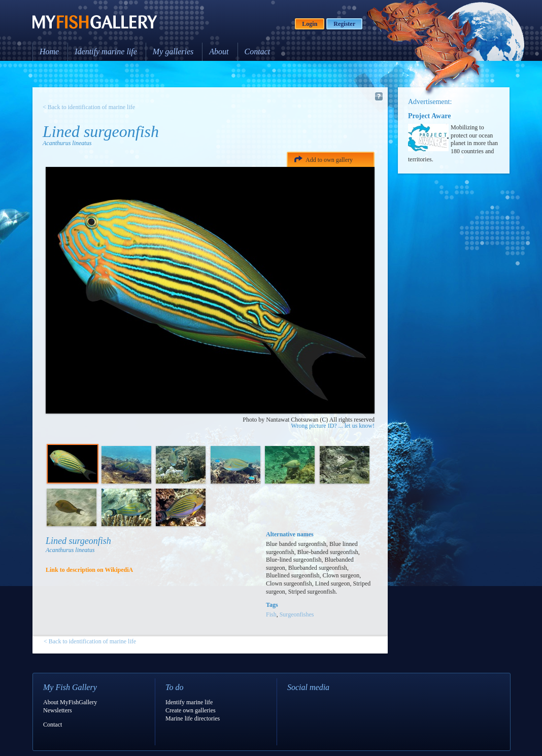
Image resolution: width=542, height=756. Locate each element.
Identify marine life (106, 51)
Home (49, 51)
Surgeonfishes (297, 614)
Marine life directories (193, 718)
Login (310, 24)
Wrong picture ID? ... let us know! (333, 426)
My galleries (173, 51)
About (219, 51)
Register (344, 24)
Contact (258, 51)
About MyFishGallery (70, 702)
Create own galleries (191, 710)
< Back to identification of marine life (89, 107)
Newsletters (58, 710)
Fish (271, 614)
